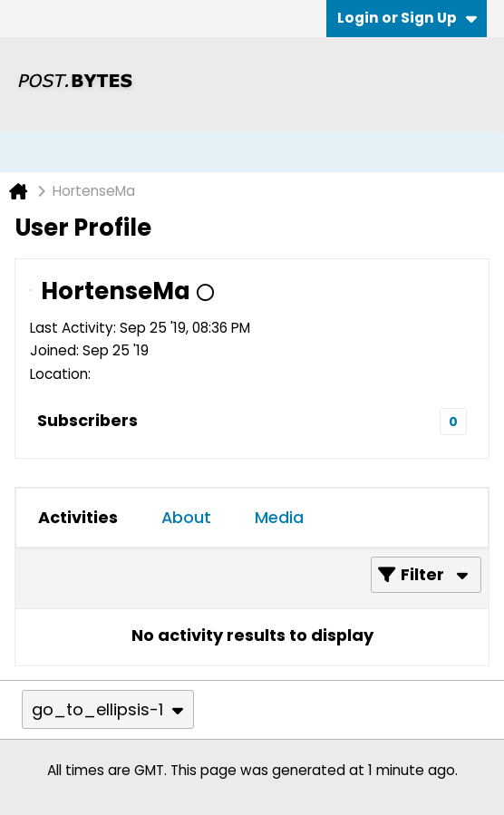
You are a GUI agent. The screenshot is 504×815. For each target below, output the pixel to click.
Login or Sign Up (407, 18)
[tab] (78, 518)
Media (279, 517)
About (186, 517)
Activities (78, 517)
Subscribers (87, 420)
